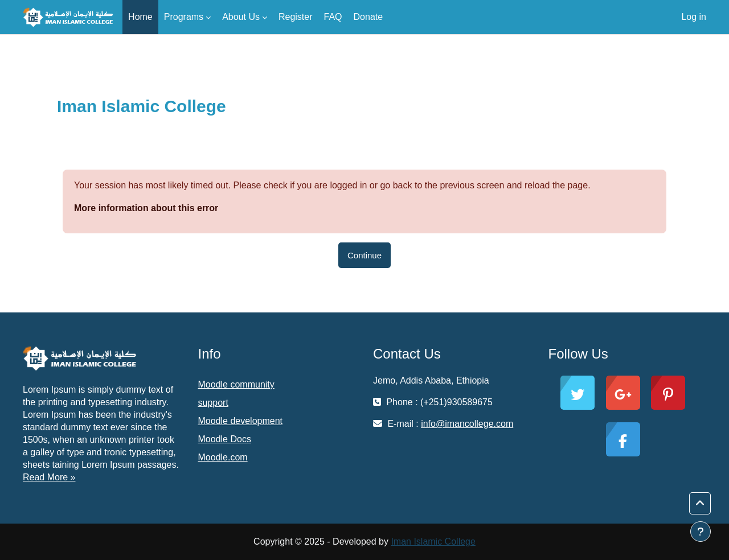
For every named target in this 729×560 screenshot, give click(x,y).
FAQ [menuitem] (333, 17)
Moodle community (236, 384)
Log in (694, 17)
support (213, 403)
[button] (700, 504)
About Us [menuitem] (241, 17)
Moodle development (241, 421)
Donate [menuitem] (368, 17)
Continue (364, 255)
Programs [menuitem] (184, 17)
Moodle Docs (225, 439)
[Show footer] (701, 532)
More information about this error (146, 208)
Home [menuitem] (140, 17)
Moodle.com (223, 457)
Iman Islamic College (433, 542)
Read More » (49, 477)
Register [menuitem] (296, 17)
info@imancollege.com (467, 424)
